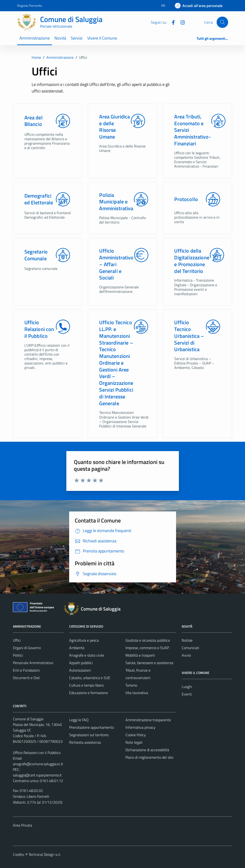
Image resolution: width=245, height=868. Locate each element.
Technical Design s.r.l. (45, 854)
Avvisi (186, 655)
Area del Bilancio (34, 121)
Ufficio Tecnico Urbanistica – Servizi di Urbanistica (189, 336)
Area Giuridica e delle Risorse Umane (115, 127)
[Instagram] (181, 22)
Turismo (131, 685)
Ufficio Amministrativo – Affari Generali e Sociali (116, 264)
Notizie (187, 640)
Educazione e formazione (89, 693)
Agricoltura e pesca (84, 640)
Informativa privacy (140, 727)
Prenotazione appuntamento (92, 727)
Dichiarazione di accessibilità (147, 750)
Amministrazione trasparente (148, 720)
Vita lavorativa (137, 693)
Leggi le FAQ (79, 720)
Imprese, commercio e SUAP (147, 648)
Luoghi (187, 687)
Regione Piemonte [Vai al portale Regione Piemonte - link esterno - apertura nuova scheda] (30, 6)
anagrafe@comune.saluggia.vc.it (38, 764)
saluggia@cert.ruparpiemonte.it (37, 775)
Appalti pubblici (81, 663)
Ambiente (77, 648)
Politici (18, 655)
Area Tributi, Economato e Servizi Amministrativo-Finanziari (192, 130)
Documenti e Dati (26, 678)
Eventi (187, 694)
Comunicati (190, 648)
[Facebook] (171, 22)
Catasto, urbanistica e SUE (90, 678)
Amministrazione (35, 38)
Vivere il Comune (102, 38)
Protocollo (186, 199)
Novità (60, 38)
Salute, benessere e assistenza (149, 663)
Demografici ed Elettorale (39, 199)
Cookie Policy (136, 735)
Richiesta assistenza (85, 742)
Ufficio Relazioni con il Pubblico (39, 329)
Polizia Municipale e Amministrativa (116, 202)
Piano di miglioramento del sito (149, 757)
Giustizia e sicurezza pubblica (148, 640)
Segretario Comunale (36, 255)
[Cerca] (222, 22)
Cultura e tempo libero (86, 685)
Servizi (77, 38)
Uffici (17, 640)
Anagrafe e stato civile (87, 655)
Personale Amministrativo (33, 663)
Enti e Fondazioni (26, 670)
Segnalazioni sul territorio (89, 735)
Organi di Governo (27, 648)
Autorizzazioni (80, 670)
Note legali (134, 742)
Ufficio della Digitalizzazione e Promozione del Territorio (192, 261)
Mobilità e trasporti (140, 655)
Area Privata (23, 825)
